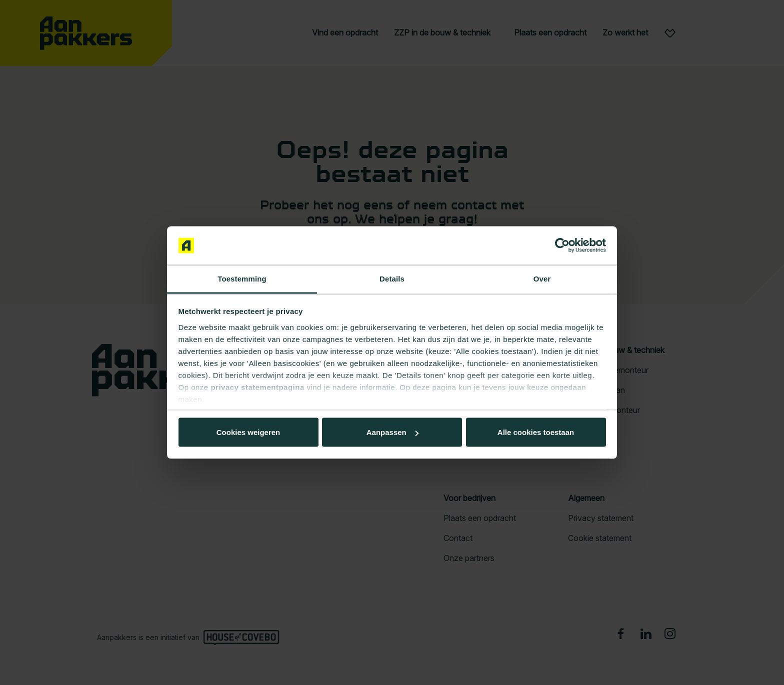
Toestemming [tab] (242, 278)
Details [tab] (392, 278)
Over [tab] (542, 278)
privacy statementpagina (257, 387)
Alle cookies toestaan (248, 432)
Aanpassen (390, 432)
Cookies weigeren (532, 432)
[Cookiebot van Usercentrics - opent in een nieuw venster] (562, 245)
